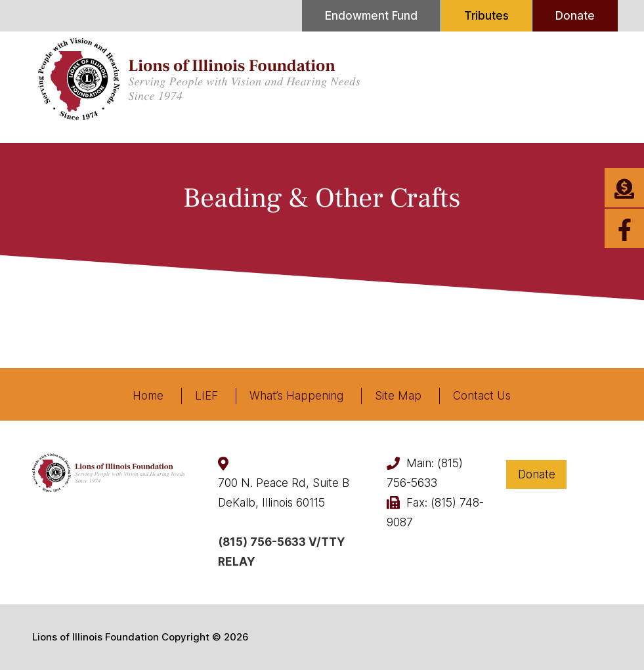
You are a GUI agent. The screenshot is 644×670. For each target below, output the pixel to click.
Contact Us (482, 396)
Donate (575, 16)
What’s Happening (296, 396)
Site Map (398, 396)
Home (148, 396)
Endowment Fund (371, 16)
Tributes (486, 16)
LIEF (206, 396)
